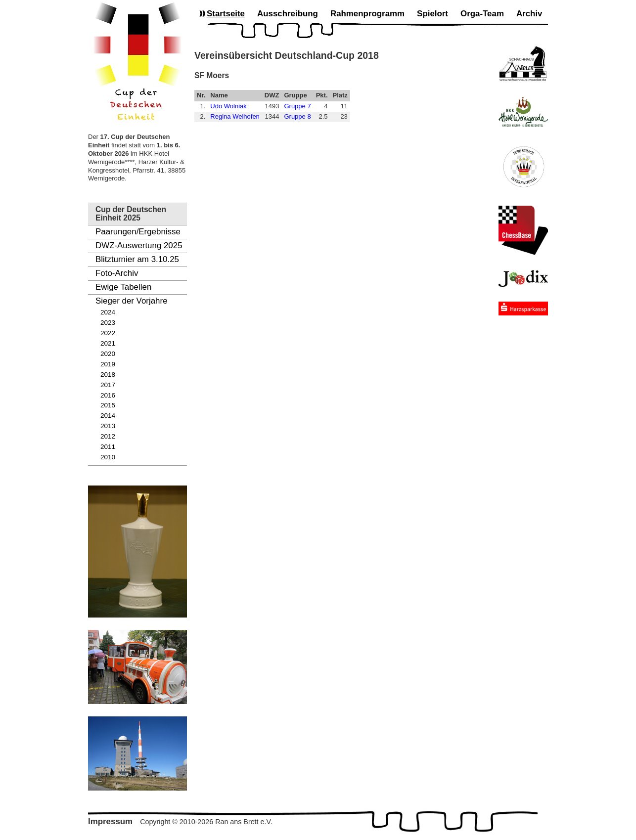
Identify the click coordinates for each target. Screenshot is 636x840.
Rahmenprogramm (367, 14)
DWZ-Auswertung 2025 (139, 245)
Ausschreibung (288, 14)
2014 (108, 416)
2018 (108, 375)
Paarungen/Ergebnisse (138, 232)
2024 (108, 312)
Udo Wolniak (228, 106)
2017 (108, 385)
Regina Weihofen (235, 116)
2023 (108, 323)
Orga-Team (482, 14)
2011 (108, 447)
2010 (108, 457)
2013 (108, 426)
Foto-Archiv (117, 273)
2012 (108, 436)
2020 (108, 354)
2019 (108, 364)
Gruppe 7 (297, 106)
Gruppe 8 (297, 116)
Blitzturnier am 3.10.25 (137, 259)
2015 (108, 405)
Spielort (432, 14)
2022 (108, 333)
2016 (108, 395)
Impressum (110, 821)
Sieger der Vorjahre (132, 301)
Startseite (226, 14)
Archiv (529, 14)
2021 (108, 343)
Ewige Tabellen (123, 287)
